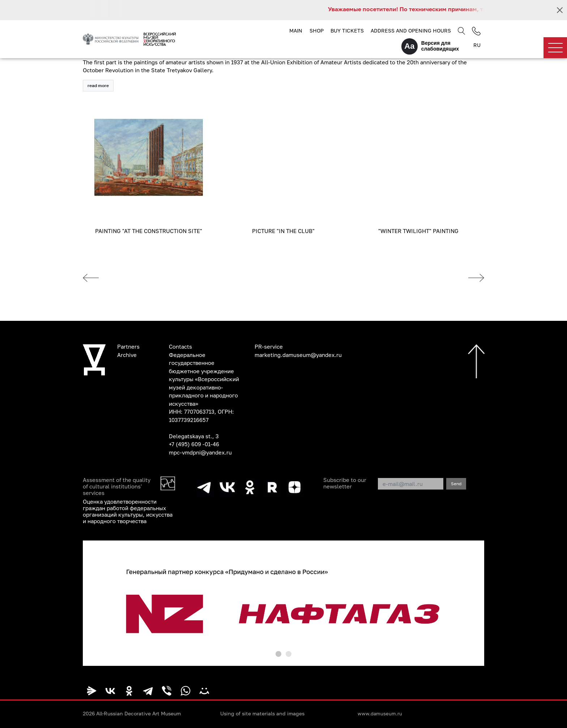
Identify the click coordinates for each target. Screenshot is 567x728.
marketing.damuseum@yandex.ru (298, 355)
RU (477, 45)
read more (98, 85)
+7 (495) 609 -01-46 (194, 444)
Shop (317, 31)
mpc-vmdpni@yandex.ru (200, 452)
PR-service (269, 346)
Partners (128, 346)
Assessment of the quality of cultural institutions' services (117, 486)
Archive (127, 355)
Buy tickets (347, 31)
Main (296, 31)
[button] (278, 654)
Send (456, 484)
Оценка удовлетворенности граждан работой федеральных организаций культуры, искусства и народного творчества (128, 511)
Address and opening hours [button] (411, 31)
